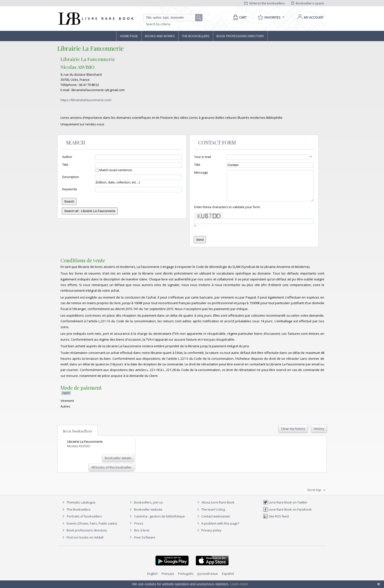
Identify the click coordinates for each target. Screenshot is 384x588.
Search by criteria (158, 24)
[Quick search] (171, 18)
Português (186, 579)
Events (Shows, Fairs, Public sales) (89, 529)
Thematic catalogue (78, 508)
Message (201, 172)
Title (65, 165)
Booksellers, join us (146, 508)
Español (228, 579)
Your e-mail (203, 157)
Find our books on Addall (82, 543)
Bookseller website (145, 515)
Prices (139, 529)
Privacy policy (209, 536)
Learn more (239, 584)
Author (67, 157)
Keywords (70, 189)
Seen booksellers (78, 437)
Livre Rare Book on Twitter (285, 508)
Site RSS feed (276, 522)
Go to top (317, 496)
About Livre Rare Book (218, 508)
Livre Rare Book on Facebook (287, 515)
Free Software (145, 543)
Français (168, 579)
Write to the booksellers (264, 3)
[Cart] (239, 17)
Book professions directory (240, 36)
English (152, 579)
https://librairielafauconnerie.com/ (86, 100)
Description (71, 177)
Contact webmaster (213, 522)
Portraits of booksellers (84, 522)
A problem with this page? (217, 529)
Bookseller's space (308, 3)
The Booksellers (196, 36)
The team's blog (210, 515)
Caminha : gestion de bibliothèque (160, 522)
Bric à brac (142, 536)
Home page (129, 36)
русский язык (208, 579)
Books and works (160, 36)
